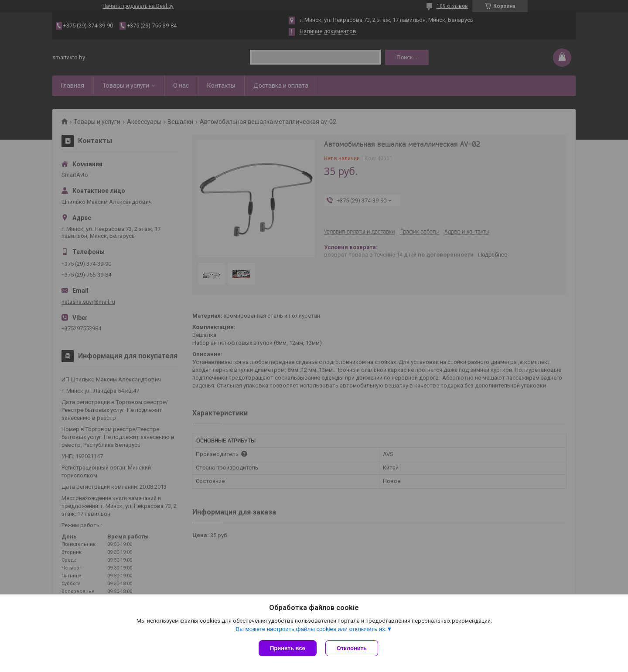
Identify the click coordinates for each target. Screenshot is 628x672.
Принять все (288, 648)
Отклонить (352, 648)
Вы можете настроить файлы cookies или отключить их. (311, 629)
